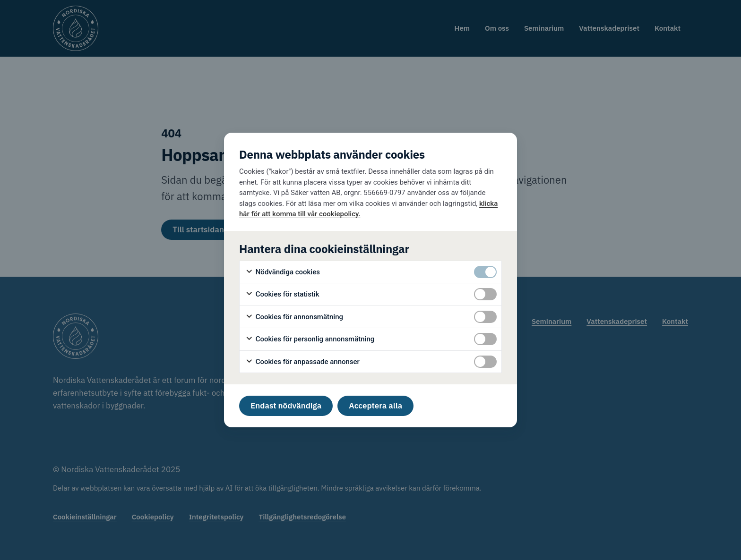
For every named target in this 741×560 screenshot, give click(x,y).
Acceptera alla (375, 406)
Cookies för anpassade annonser (302, 362)
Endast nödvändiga (286, 406)
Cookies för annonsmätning (294, 317)
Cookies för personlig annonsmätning (310, 339)
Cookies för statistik (282, 294)
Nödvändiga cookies (283, 272)
